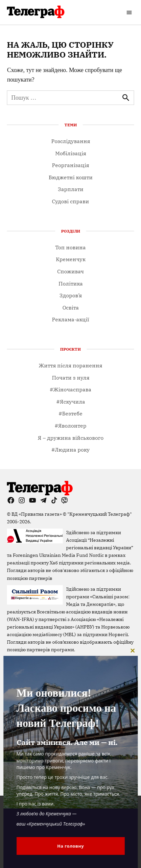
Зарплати (71, 189)
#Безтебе (70, 413)
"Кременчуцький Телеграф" (100, 514)
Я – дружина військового (71, 438)
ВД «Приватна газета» (37, 514)
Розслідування (71, 141)
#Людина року (70, 450)
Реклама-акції (70, 319)
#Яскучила (71, 402)
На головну (70, 846)
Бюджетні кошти (71, 177)
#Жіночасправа (70, 389)
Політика (71, 284)
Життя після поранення (70, 365)
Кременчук (71, 259)
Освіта (71, 308)
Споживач (70, 271)
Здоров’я (71, 295)
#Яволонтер (70, 426)
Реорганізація (70, 165)
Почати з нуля (71, 378)
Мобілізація (71, 153)
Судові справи (70, 201)
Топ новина (70, 247)
